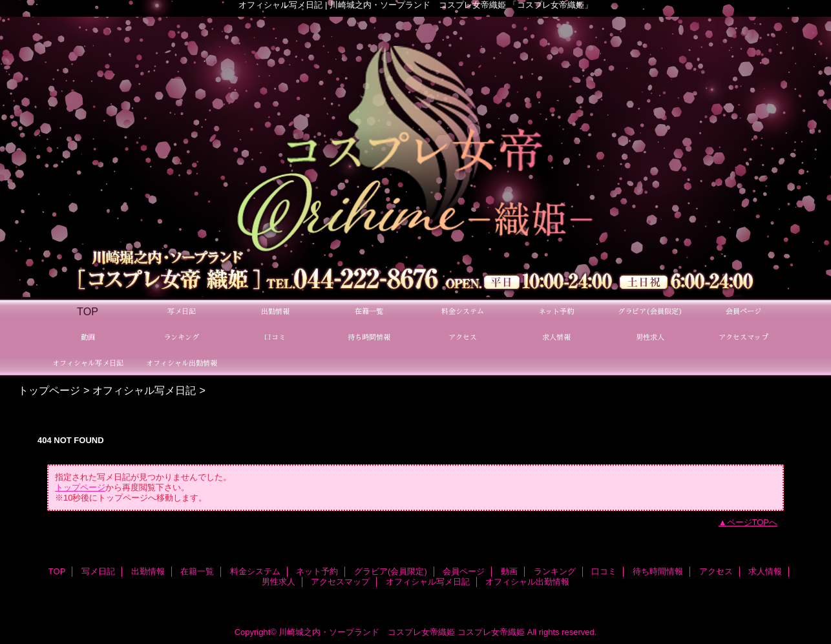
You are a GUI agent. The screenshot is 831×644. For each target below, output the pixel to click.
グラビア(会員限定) (391, 571)
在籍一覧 (197, 571)
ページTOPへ (752, 522)
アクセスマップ (340, 582)
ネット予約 (317, 571)
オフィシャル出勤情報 (527, 582)
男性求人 (279, 582)
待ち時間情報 (658, 571)
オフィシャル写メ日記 (144, 390)
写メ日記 (98, 571)
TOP (88, 311)
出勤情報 (148, 571)
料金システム (255, 571)
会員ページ (464, 571)
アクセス (716, 571)
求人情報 (765, 571)
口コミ (604, 571)
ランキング (555, 571)
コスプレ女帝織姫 (491, 632)
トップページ (49, 390)
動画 (509, 571)
